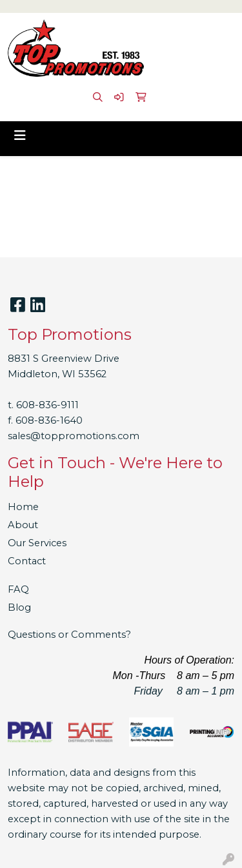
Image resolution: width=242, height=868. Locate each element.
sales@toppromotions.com (74, 436)
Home (23, 507)
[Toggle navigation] (20, 135)
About (23, 525)
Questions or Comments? (69, 635)
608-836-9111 (47, 405)
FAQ (18, 589)
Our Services (37, 543)
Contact (27, 561)
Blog (19, 607)
